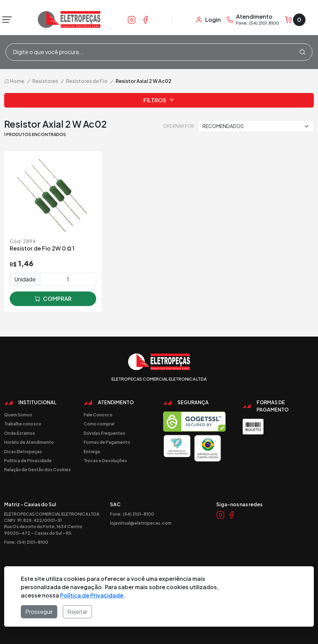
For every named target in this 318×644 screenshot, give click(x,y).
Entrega (92, 451)
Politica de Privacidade (28, 460)
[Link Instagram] (132, 19)
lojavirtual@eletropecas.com (141, 523)
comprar (53, 299)
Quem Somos (18, 415)
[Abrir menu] (5, 20)
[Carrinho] (295, 20)
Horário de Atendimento (29, 442)
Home (14, 81)
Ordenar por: (179, 126)
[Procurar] (302, 52)
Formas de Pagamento (107, 442)
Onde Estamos (20, 433)
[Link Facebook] (145, 19)
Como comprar (99, 424)
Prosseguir (39, 612)
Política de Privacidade (92, 595)
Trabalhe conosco (23, 424)
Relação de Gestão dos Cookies (37, 469)
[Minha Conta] (208, 20)
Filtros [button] (159, 100)
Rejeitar (77, 612)
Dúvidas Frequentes (104, 433)
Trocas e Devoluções (105, 460)
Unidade (25, 279)
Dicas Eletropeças (23, 451)
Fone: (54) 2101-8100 (26, 542)
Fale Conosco (98, 415)
